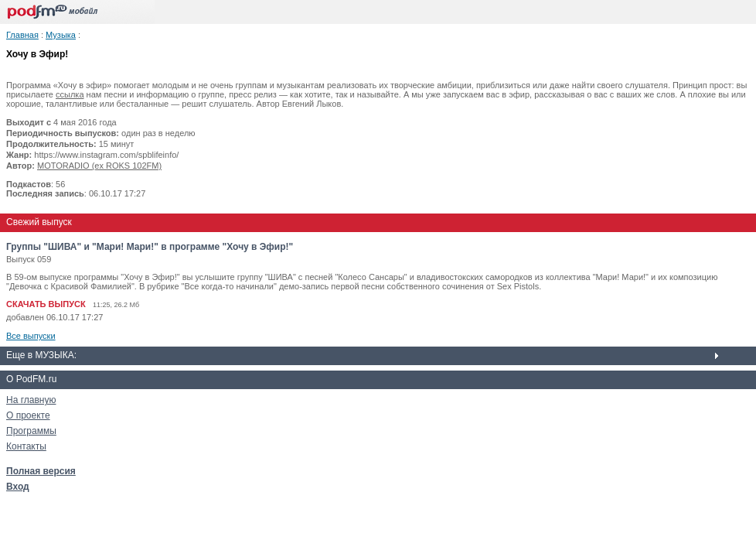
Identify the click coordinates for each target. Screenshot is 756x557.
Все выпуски (31, 336)
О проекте (28, 415)
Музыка (61, 35)
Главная (22, 35)
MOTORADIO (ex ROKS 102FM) (99, 166)
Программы (31, 431)
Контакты (26, 446)
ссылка (70, 94)
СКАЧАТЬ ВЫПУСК (46, 304)
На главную (31, 400)
